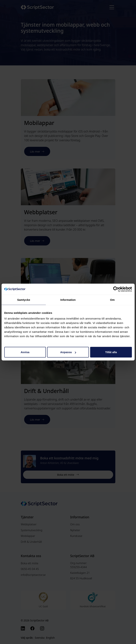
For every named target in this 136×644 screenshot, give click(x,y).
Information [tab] (68, 300)
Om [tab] (112, 300)
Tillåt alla (111, 352)
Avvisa (25, 352)
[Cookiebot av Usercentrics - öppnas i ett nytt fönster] (116, 289)
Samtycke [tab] (24, 300)
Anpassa (68, 352)
